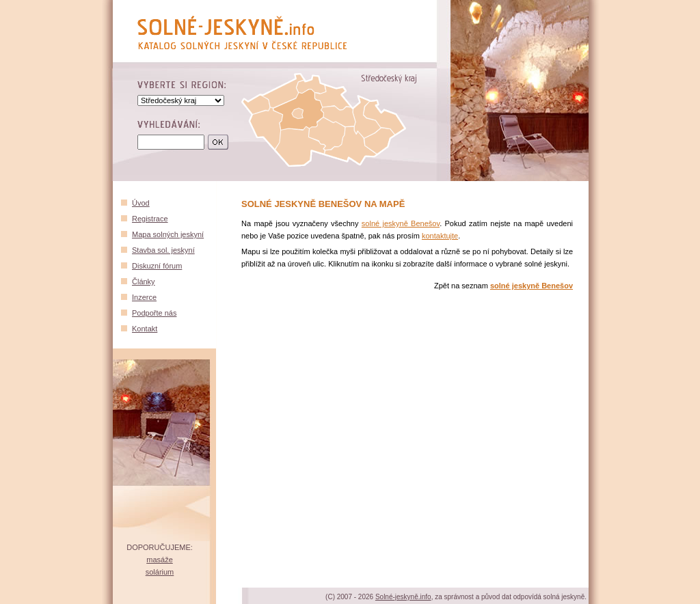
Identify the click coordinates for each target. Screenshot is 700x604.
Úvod (141, 203)
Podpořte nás (154, 313)
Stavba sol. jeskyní (163, 250)
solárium (160, 572)
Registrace (150, 219)
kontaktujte (440, 236)
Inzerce (144, 297)
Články (144, 282)
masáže (160, 560)
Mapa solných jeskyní (168, 234)
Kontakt (145, 329)
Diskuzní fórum (157, 266)
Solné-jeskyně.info (403, 597)
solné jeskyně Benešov (401, 223)
